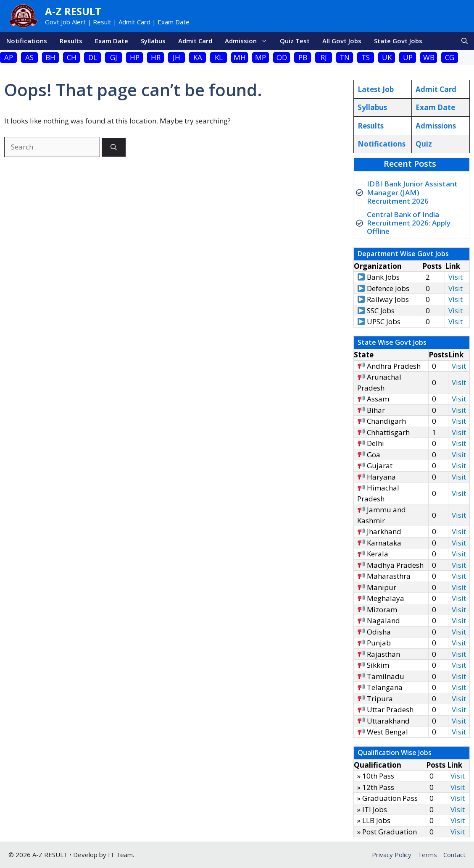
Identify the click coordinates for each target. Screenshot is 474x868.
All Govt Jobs (342, 41)
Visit (456, 277)
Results (71, 41)
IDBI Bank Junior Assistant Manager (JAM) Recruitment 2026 (412, 192)
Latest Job (376, 89)
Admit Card (195, 41)
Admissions (436, 126)
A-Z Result (73, 11)
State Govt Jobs (398, 41)
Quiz (424, 144)
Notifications (27, 41)
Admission (249, 41)
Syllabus (153, 41)
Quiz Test (295, 41)
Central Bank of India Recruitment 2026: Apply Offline (409, 223)
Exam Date (112, 41)
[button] (465, 41)
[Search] (114, 147)
